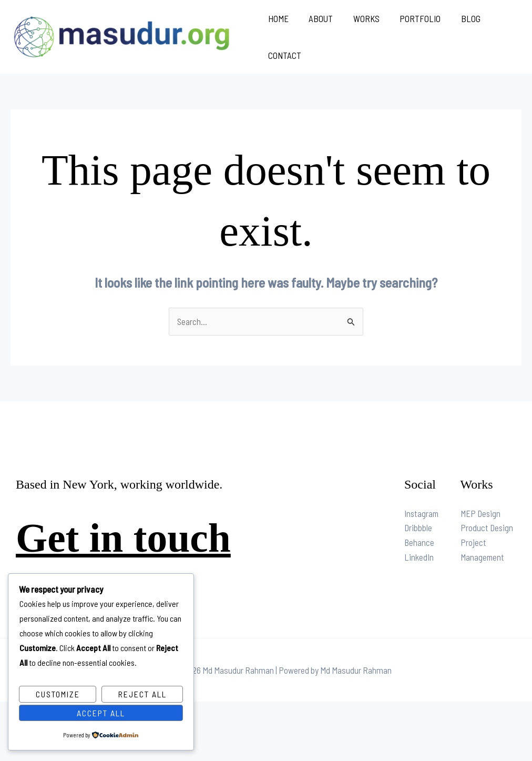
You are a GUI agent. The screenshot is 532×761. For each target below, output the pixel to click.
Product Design (487, 529)
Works (362, 18)
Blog (461, 18)
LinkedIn (419, 559)
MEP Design (481, 514)
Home (278, 18)
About (319, 18)
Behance (420, 544)
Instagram (422, 514)
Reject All (142, 694)
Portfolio (413, 18)
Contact (285, 55)
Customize (58, 694)
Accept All (101, 712)
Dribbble (418, 529)
